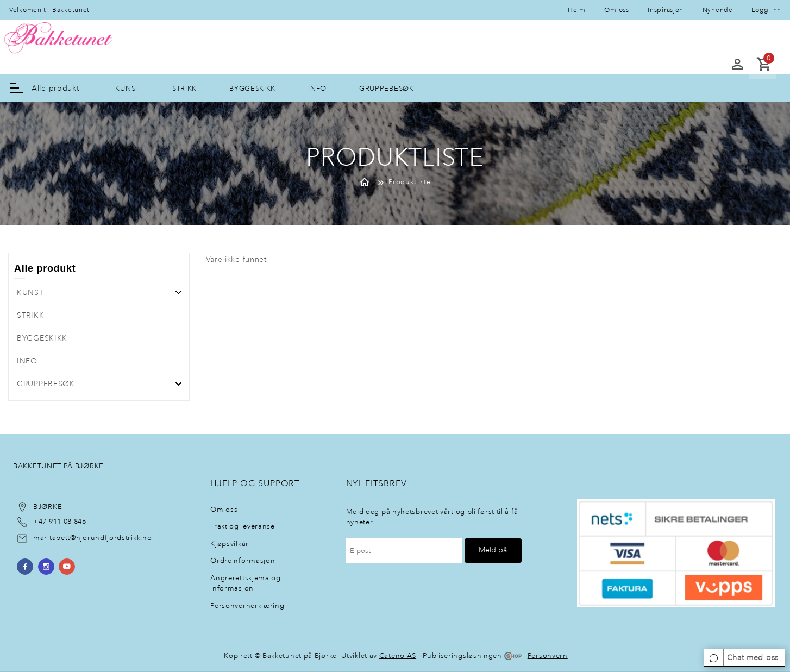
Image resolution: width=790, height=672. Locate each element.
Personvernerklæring (247, 605)
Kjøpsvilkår (230, 544)
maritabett (52, 538)
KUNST (127, 88)
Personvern (548, 655)
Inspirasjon (666, 10)
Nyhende (718, 10)
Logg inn (766, 10)
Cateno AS (398, 655)
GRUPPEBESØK (387, 88)
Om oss (616, 10)
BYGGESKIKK (252, 88)
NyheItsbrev (377, 483)
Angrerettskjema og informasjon (246, 583)
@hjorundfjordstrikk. (106, 538)
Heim (577, 10)
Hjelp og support (255, 483)
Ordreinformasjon (243, 560)
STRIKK (184, 88)
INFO (317, 88)
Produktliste (409, 182)
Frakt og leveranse (243, 526)
